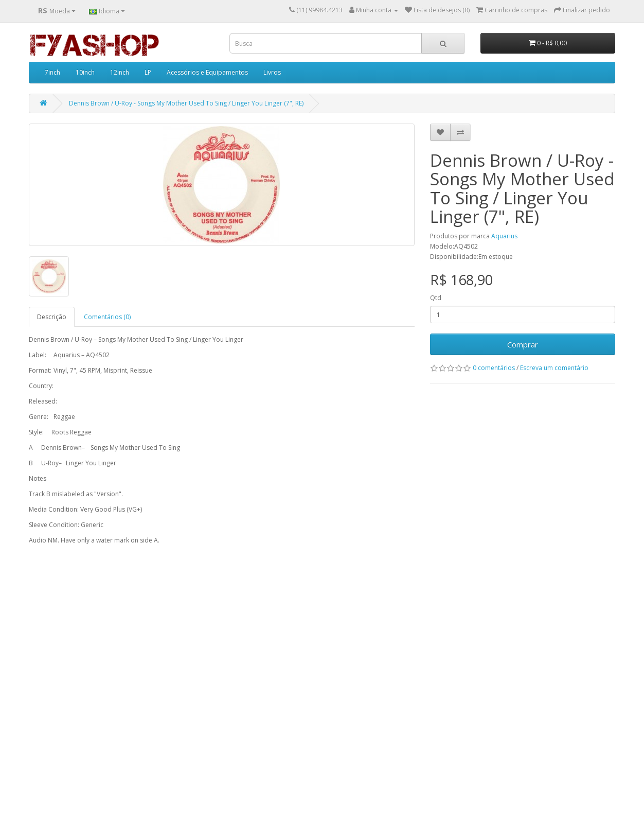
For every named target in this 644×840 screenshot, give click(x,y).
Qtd (436, 298)
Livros (272, 72)
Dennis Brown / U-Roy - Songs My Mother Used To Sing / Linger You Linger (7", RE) (186, 103)
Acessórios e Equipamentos (207, 72)
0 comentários (494, 368)
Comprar (523, 344)
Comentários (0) (107, 317)
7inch (52, 72)
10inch (85, 72)
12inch (120, 72)
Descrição (52, 317)
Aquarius (504, 236)
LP (148, 72)
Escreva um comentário (554, 368)
